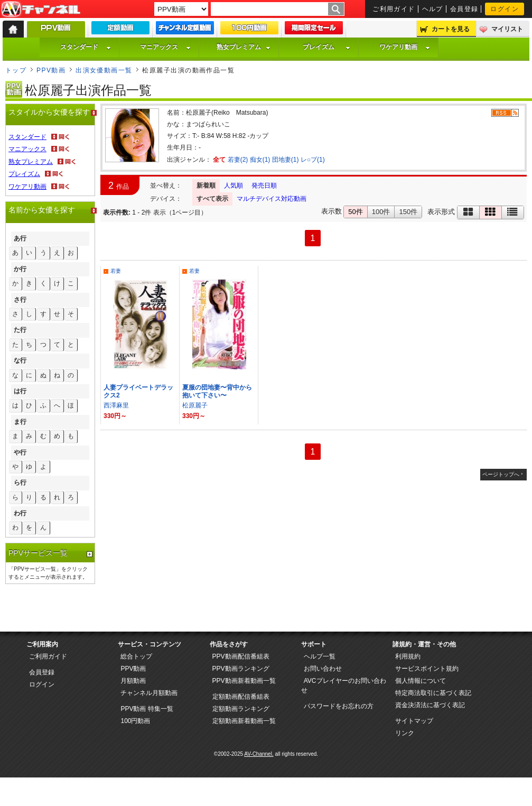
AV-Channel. (259, 754)
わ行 (20, 513)
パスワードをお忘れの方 (339, 706)
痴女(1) (260, 160)
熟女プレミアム (244, 47)
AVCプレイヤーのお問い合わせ (344, 685)
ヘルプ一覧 (320, 656)
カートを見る (451, 29)
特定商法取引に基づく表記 (433, 693)
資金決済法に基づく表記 (430, 705)
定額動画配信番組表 (241, 697)
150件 (408, 212)
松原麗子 (195, 405)
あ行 (20, 238)
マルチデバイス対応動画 (272, 199)
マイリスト (507, 29)
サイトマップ (414, 721)
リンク (405, 733)
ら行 (20, 483)
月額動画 (133, 681)
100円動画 (135, 721)
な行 (20, 360)
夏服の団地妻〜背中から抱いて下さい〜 (217, 391)
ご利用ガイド (394, 9)
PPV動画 (51, 70)
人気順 (234, 186)
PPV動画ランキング (241, 669)
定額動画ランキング (241, 709)
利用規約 (408, 656)
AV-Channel (41, 10)
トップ (16, 70)
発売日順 (264, 186)
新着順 (206, 186)
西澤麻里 (116, 405)
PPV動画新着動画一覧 (244, 681)
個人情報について (421, 681)
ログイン (505, 9)
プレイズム (326, 47)
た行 (20, 330)
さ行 (20, 300)
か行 (20, 269)
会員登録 (464, 9)
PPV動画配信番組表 (241, 656)
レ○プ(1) (313, 160)
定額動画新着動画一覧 (244, 721)
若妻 (116, 271)
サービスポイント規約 (427, 669)
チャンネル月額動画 (149, 693)
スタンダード (86, 47)
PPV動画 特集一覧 (147, 709)
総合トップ (136, 656)
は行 (20, 391)
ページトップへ (501, 474)
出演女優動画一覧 (104, 70)
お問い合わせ (323, 669)
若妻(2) (238, 160)
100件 (381, 212)
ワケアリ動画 (405, 47)
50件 (355, 212)
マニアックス (165, 47)
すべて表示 (212, 199)
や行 (20, 452)
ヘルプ (433, 9)
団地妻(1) (286, 160)
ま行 (20, 422)
